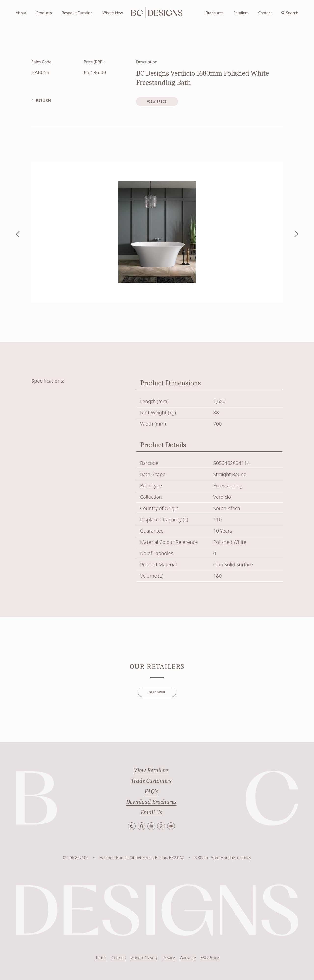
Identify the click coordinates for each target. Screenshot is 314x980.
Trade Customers (151, 781)
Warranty (188, 958)
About (21, 13)
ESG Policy (210, 958)
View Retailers (151, 770)
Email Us (151, 812)
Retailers (241, 13)
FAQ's (151, 791)
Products (44, 13)
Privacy (168, 958)
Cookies (118, 958)
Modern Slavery (143, 958)
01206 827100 (76, 858)
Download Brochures (151, 802)
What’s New (112, 13)
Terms (100, 958)
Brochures (214, 13)
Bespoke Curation (77, 13)
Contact (265, 13)
